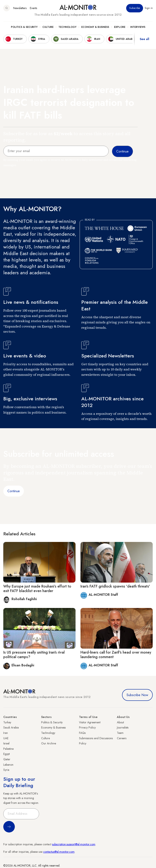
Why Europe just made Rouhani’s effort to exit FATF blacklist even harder (37, 589)
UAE (6, 738)
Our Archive (49, 743)
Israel (6, 743)
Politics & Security (24, 27)
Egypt (6, 754)
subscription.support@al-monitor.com (74, 844)
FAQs (82, 733)
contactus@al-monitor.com (59, 852)
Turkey (7, 722)
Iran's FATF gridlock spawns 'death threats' (115, 586)
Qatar (7, 759)
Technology (67, 27)
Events (33, 8)
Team (120, 733)
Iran (6, 733)
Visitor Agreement (90, 722)
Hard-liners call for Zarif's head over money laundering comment (116, 655)
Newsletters (20, 8)
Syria (6, 770)
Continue (14, 491)
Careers (122, 738)
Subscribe (135, 8)
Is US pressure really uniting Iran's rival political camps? (34, 655)
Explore (120, 27)
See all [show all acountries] (144, 39)
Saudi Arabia (11, 727)
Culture (48, 27)
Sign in (149, 8)
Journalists (123, 727)
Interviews (138, 27)
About (120, 722)
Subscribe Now (137, 695)
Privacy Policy (87, 727)
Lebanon (8, 765)
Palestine (8, 749)
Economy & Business (95, 27)
